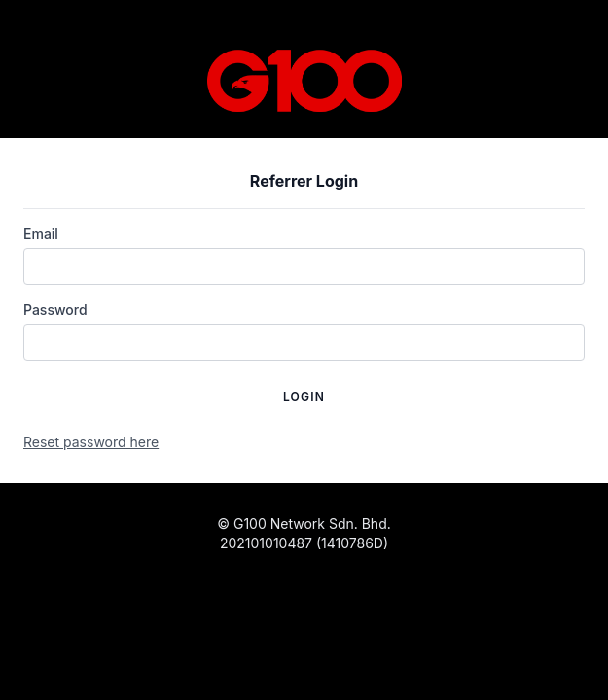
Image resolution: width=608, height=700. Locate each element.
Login (304, 396)
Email (41, 234)
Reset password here (91, 442)
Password (55, 310)
